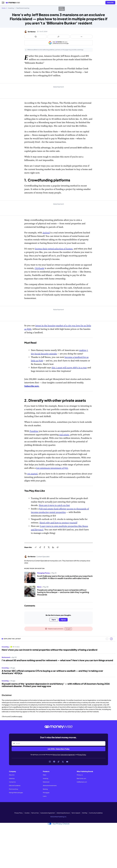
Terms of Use (56, 755)
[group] (58, 667)
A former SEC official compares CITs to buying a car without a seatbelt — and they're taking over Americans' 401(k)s (52, 672)
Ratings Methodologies (16, 793)
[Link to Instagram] (50, 762)
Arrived (46, 233)
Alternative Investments (50, 786)
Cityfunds (39, 268)
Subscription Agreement (68, 755)
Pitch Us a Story (14, 789)
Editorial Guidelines (15, 786)
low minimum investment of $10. (52, 468)
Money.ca (80, 775)
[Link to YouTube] (67, 762)
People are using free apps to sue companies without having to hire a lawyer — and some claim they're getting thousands (63, 592)
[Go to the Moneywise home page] (13, 3)
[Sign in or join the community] (110, 3)
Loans (45, 796)
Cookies (27, 813)
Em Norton (32, 32)
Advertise (12, 778)
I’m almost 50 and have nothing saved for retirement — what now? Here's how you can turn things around (57, 660)
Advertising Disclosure (63, 813)
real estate (64, 435)
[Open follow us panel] (81, 37)
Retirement (46, 782)
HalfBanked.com (82, 782)
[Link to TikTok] (58, 762)
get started (32, 474)
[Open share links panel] (59, 37)
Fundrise (34, 431)
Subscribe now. (32, 386)
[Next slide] (111, 639)
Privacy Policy (82, 755)
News (45, 775)
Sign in (54, 620)
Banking (45, 789)
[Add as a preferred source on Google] (58, 43)
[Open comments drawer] (36, 37)
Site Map (85, 813)
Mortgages (46, 793)
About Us (12, 775)
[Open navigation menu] (3, 3)
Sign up (63, 620)
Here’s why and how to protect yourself (58, 523)
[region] (58, 667)
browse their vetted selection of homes (54, 249)
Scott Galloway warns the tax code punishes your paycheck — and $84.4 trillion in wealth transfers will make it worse (65, 577)
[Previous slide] (107, 639)
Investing (46, 778)
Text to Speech (76, 813)
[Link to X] (63, 762)
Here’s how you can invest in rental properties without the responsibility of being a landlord (49, 650)
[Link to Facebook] (54, 762)
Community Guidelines (96, 813)
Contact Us (12, 782)
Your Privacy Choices (59, 824)
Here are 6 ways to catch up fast (54, 505)
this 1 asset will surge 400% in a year (69, 368)
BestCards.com (81, 778)
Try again (68, 629)
